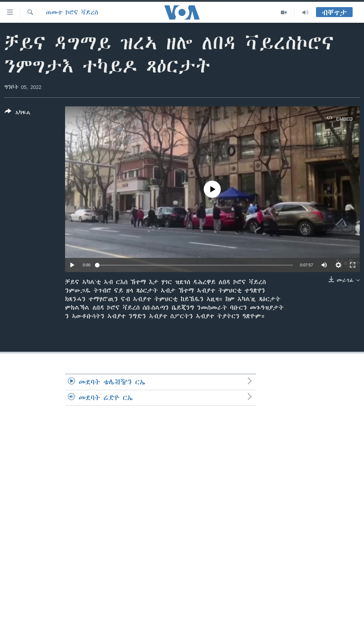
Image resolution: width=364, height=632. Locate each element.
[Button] (18, 113)
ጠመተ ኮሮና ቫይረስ (72, 12)
